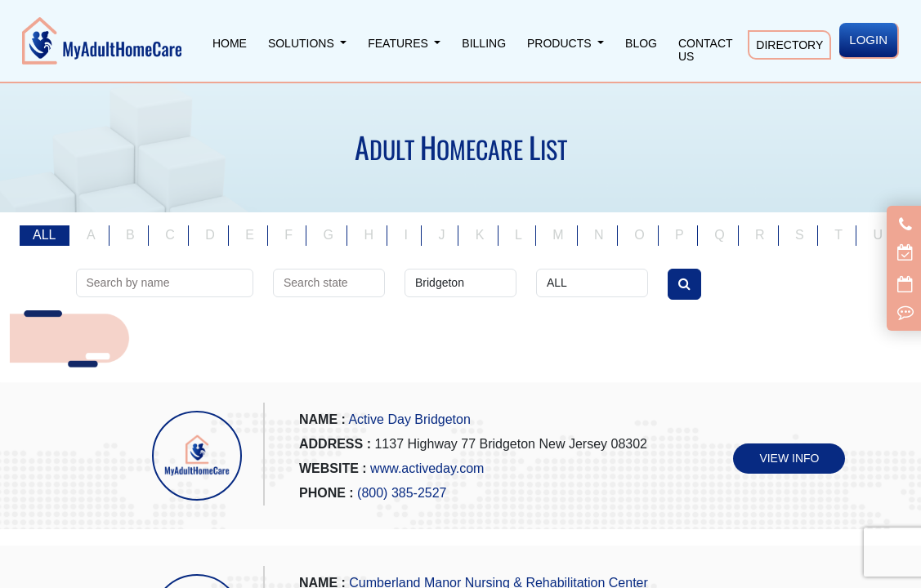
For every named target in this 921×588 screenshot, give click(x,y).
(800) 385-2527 (402, 493)
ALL (44, 235)
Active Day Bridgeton (409, 419)
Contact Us (705, 50)
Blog (641, 43)
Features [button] (400, 43)
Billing (484, 43)
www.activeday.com (427, 468)
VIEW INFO (789, 458)
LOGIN (868, 40)
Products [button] (561, 43)
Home (230, 43)
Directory (789, 45)
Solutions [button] (303, 43)
